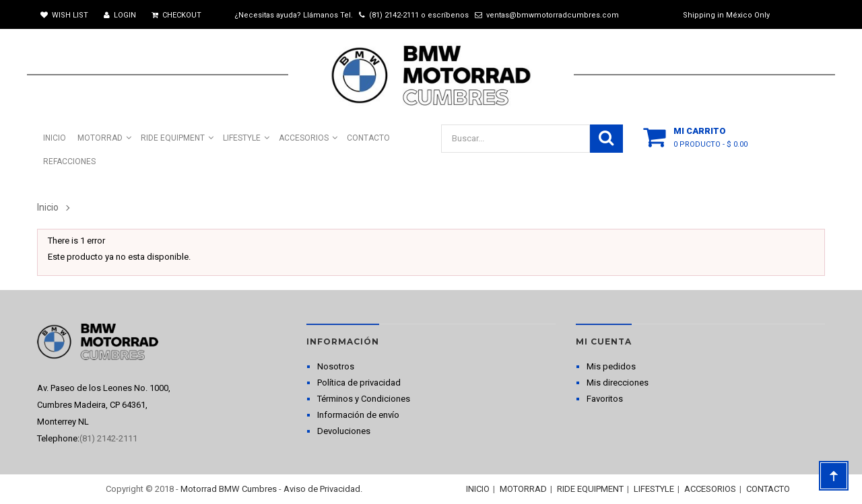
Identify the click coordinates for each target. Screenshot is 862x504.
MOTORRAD (523, 489)
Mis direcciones (618, 383)
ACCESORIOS (710, 489)
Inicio (48, 207)
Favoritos (605, 399)
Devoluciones (344, 431)
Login (120, 15)
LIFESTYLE (654, 489)
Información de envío (358, 415)
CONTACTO (768, 489)
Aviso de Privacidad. (323, 489)
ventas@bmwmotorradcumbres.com (553, 15)
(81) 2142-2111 (394, 15)
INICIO (478, 489)
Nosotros (336, 366)
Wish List (64, 15)
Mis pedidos (611, 366)
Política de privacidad (359, 383)
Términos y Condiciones (364, 399)
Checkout (176, 15)
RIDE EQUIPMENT (590, 489)
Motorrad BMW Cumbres (229, 489)
